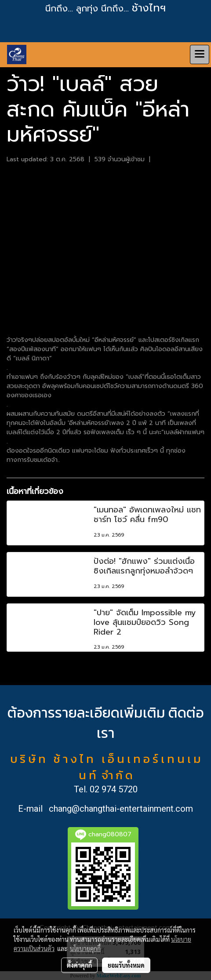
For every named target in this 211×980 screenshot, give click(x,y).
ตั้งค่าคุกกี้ (79, 965)
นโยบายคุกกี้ (85, 948)
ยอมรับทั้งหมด (126, 965)
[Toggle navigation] (200, 54)
